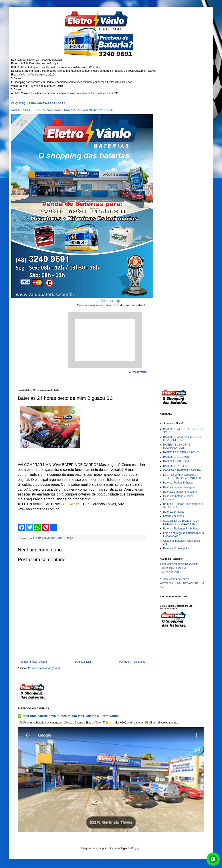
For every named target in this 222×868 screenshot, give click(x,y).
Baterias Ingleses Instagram (180, 487)
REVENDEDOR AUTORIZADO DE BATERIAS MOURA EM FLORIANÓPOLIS (179, 568)
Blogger (136, 848)
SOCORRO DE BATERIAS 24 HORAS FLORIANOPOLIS (181, 522)
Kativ (110, 848)
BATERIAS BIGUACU (176, 457)
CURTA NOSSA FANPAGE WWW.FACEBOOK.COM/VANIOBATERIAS (182, 583)
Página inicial (83, 662)
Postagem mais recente (33, 662)
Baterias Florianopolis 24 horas (181, 529)
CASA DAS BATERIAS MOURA (182, 470)
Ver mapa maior (138, 372)
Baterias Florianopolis (176, 548)
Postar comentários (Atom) (44, 668)
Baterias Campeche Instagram (181, 492)
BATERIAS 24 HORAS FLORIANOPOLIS (177, 446)
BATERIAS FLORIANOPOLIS (181, 452)
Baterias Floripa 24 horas (178, 483)
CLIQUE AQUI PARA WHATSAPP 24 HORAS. (39, 103)
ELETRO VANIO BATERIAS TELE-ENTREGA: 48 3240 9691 (182, 476)
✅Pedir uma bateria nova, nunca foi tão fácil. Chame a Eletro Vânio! (68, 716)
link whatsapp (213, 859)
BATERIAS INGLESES (177, 466)
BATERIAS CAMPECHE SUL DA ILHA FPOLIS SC (183, 438)
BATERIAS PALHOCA (176, 461)
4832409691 (72, 504)
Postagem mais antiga (132, 662)
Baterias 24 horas (174, 512)
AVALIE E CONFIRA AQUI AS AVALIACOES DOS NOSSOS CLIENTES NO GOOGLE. (62, 110)
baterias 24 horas (173, 516)
